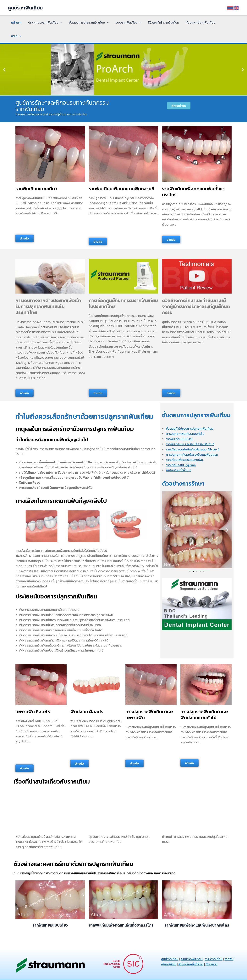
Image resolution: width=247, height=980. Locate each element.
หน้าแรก (16, 22)
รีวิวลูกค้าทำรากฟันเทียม (161, 22)
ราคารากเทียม (214, 945)
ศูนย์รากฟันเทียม (25, 8)
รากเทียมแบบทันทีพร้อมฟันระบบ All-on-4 (193, 435)
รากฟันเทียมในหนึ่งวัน (180, 425)
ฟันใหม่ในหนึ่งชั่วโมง (179, 456)
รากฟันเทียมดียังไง (174, 950)
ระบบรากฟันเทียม (127, 22)
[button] (4, 56)
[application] (60, 22)
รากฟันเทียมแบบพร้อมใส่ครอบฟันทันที (190, 430)
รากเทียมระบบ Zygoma (181, 451)
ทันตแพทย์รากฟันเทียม (198, 22)
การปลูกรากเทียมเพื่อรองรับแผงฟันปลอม (192, 440)
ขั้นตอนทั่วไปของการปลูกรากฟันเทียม (190, 415)
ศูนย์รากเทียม (170, 945)
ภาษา (224, 22)
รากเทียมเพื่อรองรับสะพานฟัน (185, 446)
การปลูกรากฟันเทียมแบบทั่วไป (185, 420)
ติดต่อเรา (222, 950)
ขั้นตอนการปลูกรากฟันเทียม (88, 22)
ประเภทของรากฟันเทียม (44, 22)
